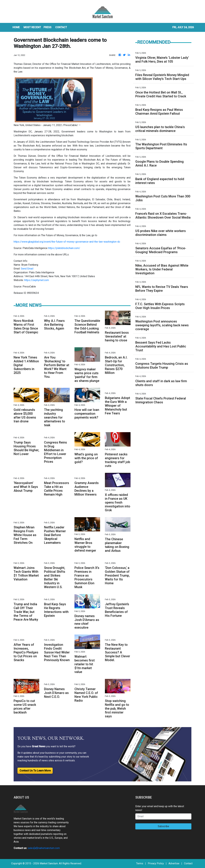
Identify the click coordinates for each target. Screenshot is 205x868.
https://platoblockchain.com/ (64, 248)
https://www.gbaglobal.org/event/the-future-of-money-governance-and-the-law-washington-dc (67, 242)
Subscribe (163, 826)
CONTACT (61, 27)
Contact (188, 863)
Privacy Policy (156, 863)
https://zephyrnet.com (37, 280)
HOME (16, 27)
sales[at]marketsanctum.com (44, 848)
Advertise (174, 863)
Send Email (27, 269)
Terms (140, 863)
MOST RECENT (32, 27)
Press (47, 27)
